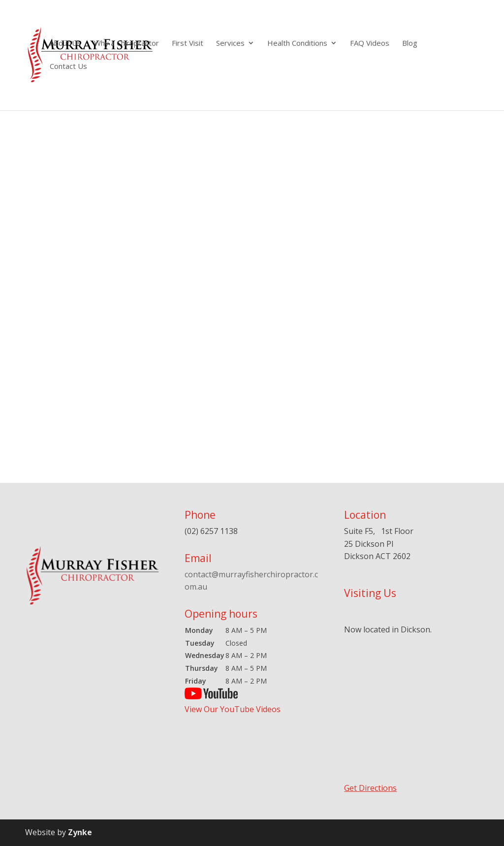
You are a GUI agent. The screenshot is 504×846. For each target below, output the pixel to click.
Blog (410, 44)
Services (230, 44)
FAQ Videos (370, 44)
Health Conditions (297, 44)
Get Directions (370, 788)
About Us (65, 44)
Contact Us (68, 67)
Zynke (80, 832)
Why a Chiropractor (126, 44)
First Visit (188, 44)
